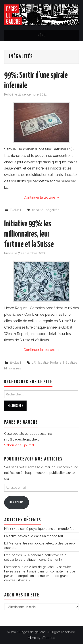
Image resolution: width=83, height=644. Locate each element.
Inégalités (52, 210)
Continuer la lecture (41, 197)
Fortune (56, 362)
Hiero (32, 638)
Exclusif (15, 210)
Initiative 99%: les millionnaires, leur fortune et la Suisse (29, 234)
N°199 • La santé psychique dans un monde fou (39, 529)
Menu (42, 35)
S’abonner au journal (19, 445)
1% (34, 362)
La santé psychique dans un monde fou (34, 536)
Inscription (16, 502)
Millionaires (13, 368)
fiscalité (38, 210)
